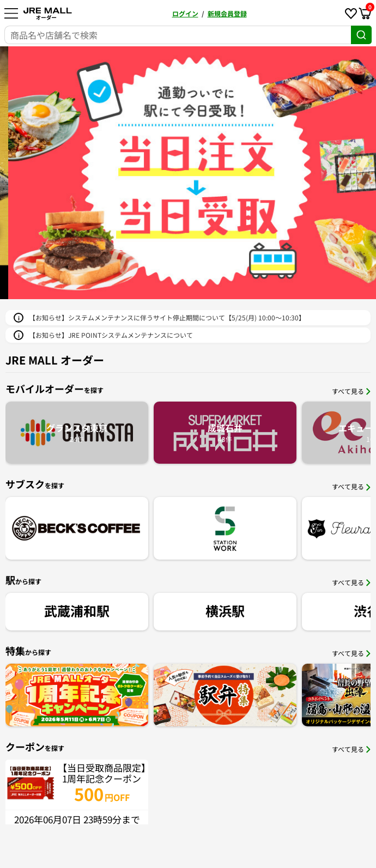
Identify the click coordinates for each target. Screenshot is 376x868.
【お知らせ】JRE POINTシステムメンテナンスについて (111, 335)
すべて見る (351, 391)
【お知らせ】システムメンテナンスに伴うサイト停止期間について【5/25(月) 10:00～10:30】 (167, 317)
